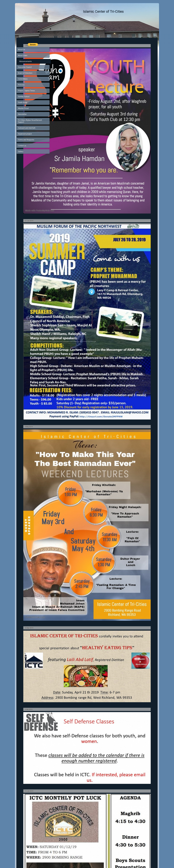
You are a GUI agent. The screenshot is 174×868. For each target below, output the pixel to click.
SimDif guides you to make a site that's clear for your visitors (86, 861)
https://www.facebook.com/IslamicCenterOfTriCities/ (78, 819)
